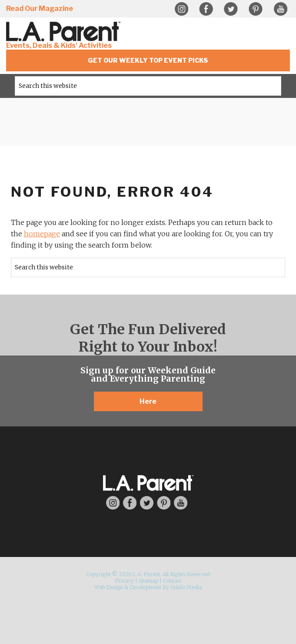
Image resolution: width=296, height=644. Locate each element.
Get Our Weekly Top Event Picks (148, 60)
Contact (172, 581)
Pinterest (256, 9)
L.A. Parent (65, 32)
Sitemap (148, 581)
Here (148, 401)
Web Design (109, 587)
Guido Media (186, 587)
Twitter (231, 9)
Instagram (181, 9)
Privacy (124, 581)
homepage (42, 234)
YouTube (280, 9)
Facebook (206, 9)
